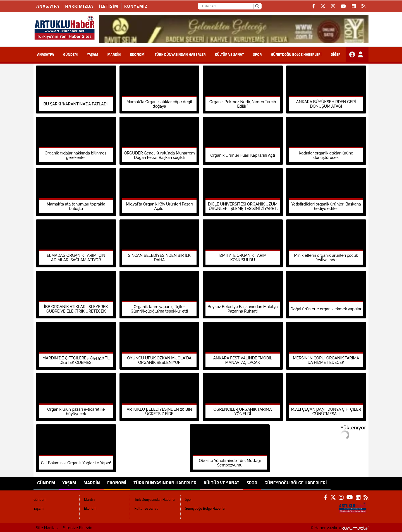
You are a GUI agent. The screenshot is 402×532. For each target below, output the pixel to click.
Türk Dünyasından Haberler (180, 54)
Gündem (70, 54)
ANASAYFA (46, 54)
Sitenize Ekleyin (78, 528)
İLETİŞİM (109, 6)
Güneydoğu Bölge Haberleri (296, 54)
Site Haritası (47, 528)
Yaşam (92, 54)
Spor (257, 54)
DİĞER (336, 54)
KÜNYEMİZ (136, 6)
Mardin (114, 54)
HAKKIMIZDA (79, 6)
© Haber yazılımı (339, 528)
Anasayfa (48, 6)
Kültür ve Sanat (229, 54)
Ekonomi (138, 54)
